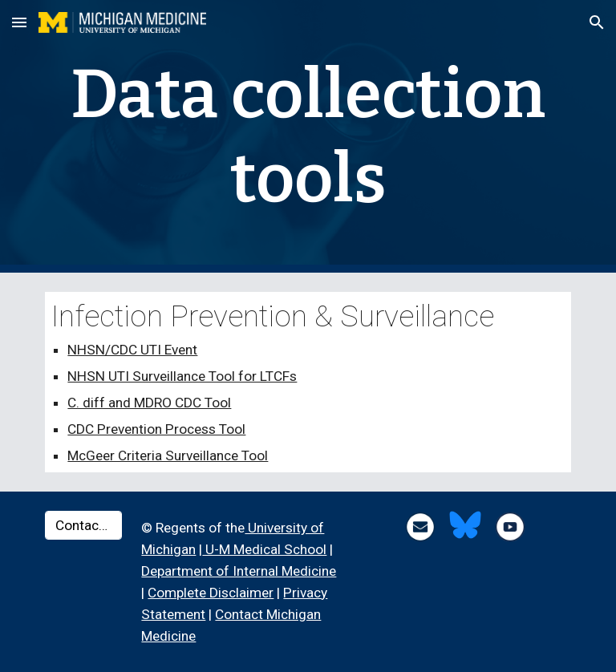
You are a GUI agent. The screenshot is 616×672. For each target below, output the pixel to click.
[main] (308, 136)
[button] (19, 22)
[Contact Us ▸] (83, 526)
